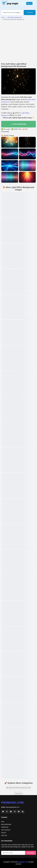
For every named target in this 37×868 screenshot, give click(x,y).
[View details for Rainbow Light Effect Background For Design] (18, 281)
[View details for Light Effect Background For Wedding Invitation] (18, 511)
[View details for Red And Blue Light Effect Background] (18, 256)
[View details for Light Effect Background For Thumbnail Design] (18, 562)
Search (30, 12)
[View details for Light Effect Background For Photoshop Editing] (18, 766)
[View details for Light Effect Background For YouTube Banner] (18, 409)
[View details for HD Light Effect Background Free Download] (18, 638)
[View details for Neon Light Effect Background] (18, 740)
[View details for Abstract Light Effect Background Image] (18, 460)
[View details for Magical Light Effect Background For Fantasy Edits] (18, 358)
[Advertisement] (18, 42)
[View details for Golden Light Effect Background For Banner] (18, 383)
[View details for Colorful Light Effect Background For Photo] (18, 664)
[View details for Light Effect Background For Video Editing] (18, 689)
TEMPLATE (5, 827)
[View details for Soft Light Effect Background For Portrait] (18, 230)
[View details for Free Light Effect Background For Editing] (18, 307)
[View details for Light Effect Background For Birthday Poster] (18, 485)
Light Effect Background (15, 17)
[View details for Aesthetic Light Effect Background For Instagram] (18, 536)
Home (3, 17)
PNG (3, 822)
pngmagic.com (12, 803)
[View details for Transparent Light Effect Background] (18, 434)
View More (19, 794)
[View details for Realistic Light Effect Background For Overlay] (18, 332)
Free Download (18, 124)
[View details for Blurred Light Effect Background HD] (18, 715)
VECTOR (4, 835)
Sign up (29, 3)
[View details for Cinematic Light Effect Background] (18, 587)
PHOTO (4, 833)
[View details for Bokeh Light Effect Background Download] (18, 613)
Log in (22, 3)
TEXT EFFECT (6, 830)
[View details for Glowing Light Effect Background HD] (18, 205)
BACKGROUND (6, 824)
